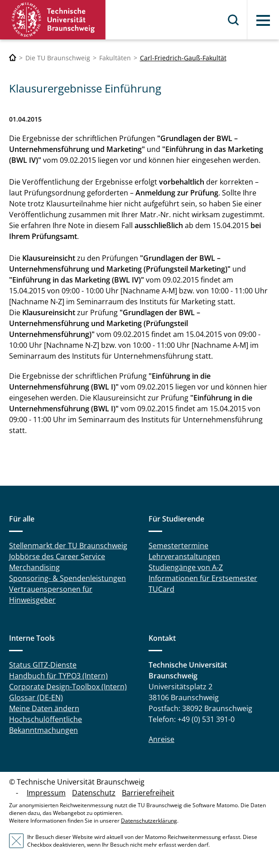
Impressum (46, 793)
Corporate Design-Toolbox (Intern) (68, 687)
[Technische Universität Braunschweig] (13, 58)
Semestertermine (178, 546)
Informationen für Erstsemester (203, 578)
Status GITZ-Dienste (43, 665)
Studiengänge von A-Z (186, 567)
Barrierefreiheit (148, 793)
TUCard (161, 589)
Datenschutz (94, 793)
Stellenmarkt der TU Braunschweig (68, 546)
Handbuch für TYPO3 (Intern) (58, 676)
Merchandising (34, 567)
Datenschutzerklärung (149, 821)
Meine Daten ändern (44, 708)
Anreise (161, 739)
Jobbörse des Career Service (57, 556)
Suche (234, 20)
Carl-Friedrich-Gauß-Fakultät (183, 58)
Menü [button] (263, 20)
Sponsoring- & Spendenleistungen (67, 578)
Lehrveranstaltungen (184, 556)
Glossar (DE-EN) (36, 697)
